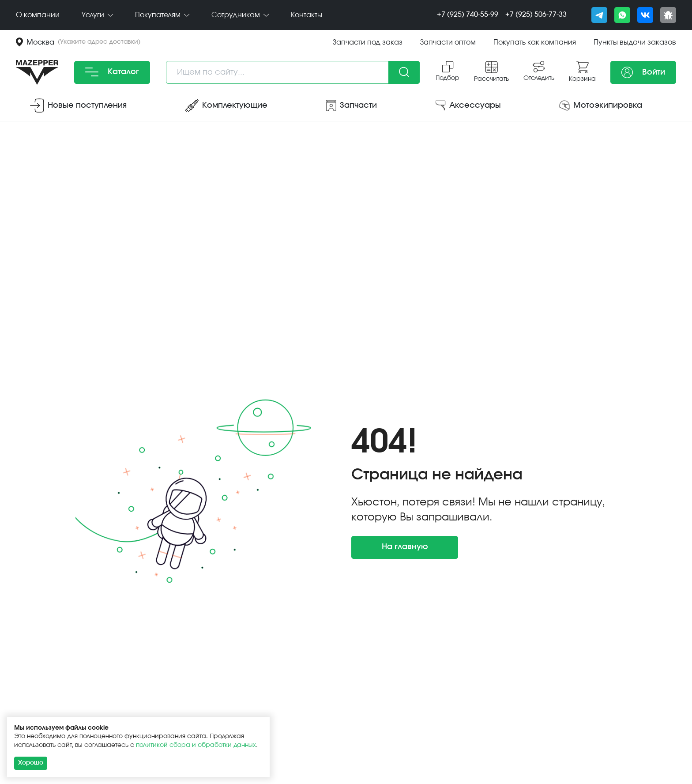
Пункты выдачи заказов (635, 42)
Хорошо (31, 763)
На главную (405, 547)
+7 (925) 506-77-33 (536, 15)
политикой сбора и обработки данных (196, 745)
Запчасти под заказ (368, 42)
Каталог (112, 72)
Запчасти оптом (448, 42)
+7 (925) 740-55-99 (468, 15)
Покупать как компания (535, 42)
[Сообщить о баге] (668, 15)
